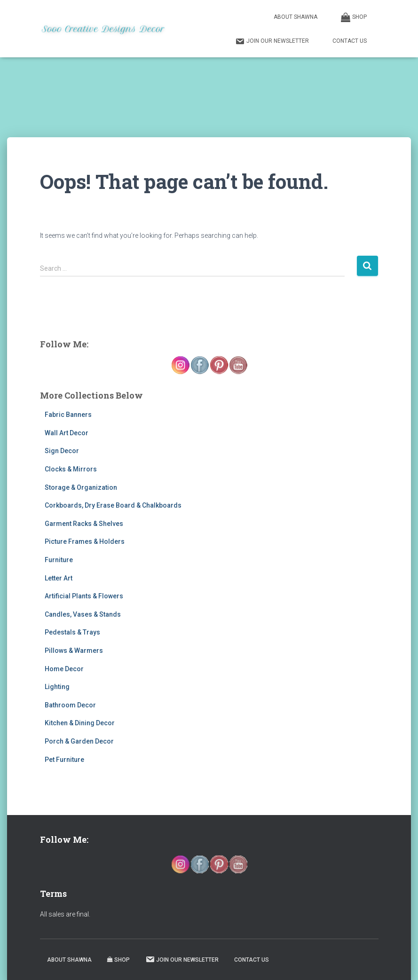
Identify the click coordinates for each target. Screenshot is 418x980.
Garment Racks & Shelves (84, 524)
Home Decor (64, 669)
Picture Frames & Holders (85, 541)
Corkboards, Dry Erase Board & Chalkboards (113, 505)
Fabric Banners (68, 415)
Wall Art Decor (67, 433)
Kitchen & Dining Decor (80, 723)
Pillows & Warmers (74, 651)
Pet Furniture (64, 760)
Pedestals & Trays (72, 632)
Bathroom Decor (70, 705)
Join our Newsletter (272, 41)
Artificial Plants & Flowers (84, 596)
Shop (354, 17)
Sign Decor (62, 451)
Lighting (57, 687)
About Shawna (296, 17)
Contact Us (350, 41)
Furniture (59, 560)
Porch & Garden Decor (79, 741)
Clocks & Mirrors (71, 469)
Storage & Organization (81, 487)
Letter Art (59, 578)
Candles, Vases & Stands (83, 614)
